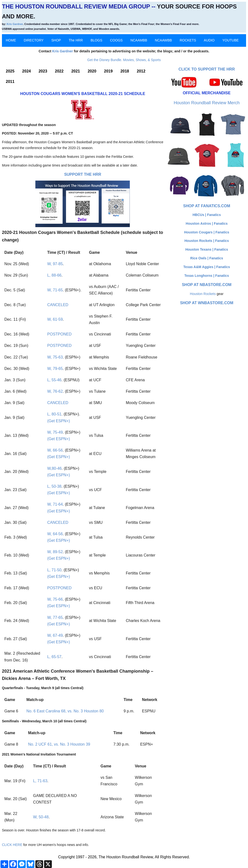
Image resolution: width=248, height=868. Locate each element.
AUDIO (209, 40)
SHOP (56, 40)
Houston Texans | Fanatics (207, 249)
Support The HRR (83, 174)
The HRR (76, 40)
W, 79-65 (55, 369)
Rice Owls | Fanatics (207, 258)
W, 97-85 (55, 264)
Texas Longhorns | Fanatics (207, 276)
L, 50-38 (54, 486)
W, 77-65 (55, 617)
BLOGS (96, 40)
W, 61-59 (55, 319)
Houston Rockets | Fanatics (207, 241)
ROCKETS (188, 40)
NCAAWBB (163, 40)
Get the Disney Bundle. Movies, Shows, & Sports (124, 60)
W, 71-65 (55, 290)
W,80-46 (54, 468)
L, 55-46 (54, 380)
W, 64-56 (55, 534)
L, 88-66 (54, 275)
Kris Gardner (15, 24)
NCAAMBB (139, 40)
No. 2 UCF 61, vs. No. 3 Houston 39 (59, 744)
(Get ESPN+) (59, 421)
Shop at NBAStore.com (207, 285)
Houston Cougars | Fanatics (207, 232)
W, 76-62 (55, 391)
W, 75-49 (55, 432)
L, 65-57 (54, 657)
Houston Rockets (203, 294)
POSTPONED (59, 334)
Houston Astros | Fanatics (207, 223)
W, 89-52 (55, 552)
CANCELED (58, 305)
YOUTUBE (231, 40)
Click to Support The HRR (207, 69)
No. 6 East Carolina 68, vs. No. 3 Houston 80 (65, 711)
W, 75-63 (55, 357)
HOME (11, 40)
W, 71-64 (55, 504)
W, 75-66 (55, 599)
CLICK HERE (12, 845)
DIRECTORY (34, 40)
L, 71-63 (40, 781)
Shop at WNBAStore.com (207, 303)
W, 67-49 (55, 635)
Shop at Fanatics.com (207, 206)
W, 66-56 (55, 450)
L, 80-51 (54, 414)
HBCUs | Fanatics (207, 215)
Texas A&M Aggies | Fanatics (207, 267)
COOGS (116, 40)
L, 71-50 (54, 570)
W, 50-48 (41, 817)
